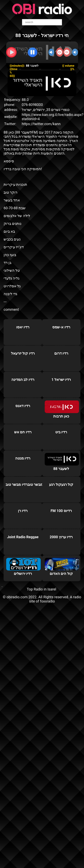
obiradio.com (17, 597)
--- (5, 302)
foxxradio (48, 601)
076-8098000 (32, 105)
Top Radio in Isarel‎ (41, 589)
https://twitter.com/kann (41, 124)
